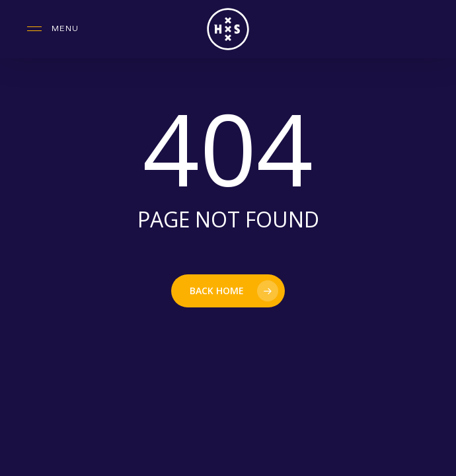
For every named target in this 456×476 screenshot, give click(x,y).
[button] (53, 29)
